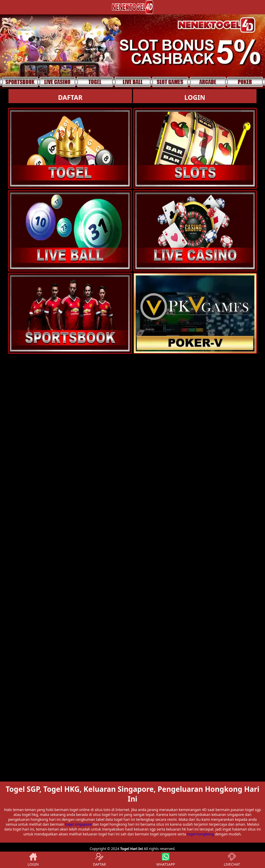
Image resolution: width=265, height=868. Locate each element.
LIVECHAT (232, 860)
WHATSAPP (166, 860)
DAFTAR (70, 97)
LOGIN (195, 97)
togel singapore (78, 824)
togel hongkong (200, 834)
